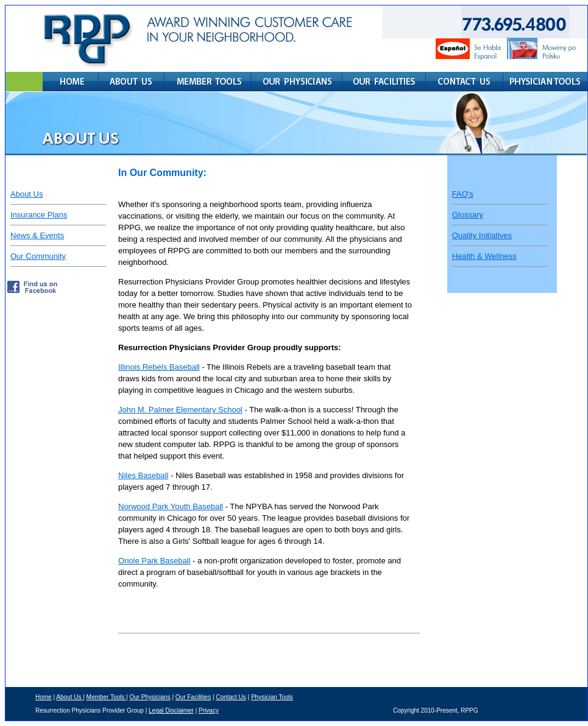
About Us (27, 194)
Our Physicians (150, 697)
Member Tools (106, 697)
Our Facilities (193, 697)
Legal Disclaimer (171, 710)
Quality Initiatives (482, 235)
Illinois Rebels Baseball (159, 367)
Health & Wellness (484, 256)
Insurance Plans (39, 215)
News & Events (37, 235)
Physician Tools (272, 697)
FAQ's (463, 194)
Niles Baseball (143, 475)
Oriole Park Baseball (154, 561)
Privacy (209, 710)
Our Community (38, 256)
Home (44, 697)
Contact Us (231, 697)
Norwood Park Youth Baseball (171, 506)
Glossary (468, 215)
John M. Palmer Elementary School (180, 410)
